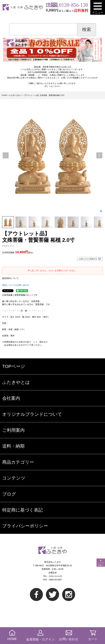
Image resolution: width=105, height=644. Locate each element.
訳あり (19, 95)
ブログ (9, 494)
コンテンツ (14, 478)
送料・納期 (13, 446)
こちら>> (56, 86)
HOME (4, 95)
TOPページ (14, 366)
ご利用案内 (13, 430)
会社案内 (11, 398)
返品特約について (10, 278)
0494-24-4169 (55, 576)
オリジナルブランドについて (32, 414)
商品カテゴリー (18, 462)
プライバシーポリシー (25, 526)
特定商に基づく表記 (22, 510)
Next (99, 155)
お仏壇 (12, 95)
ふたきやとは (16, 382)
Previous (6, 155)
